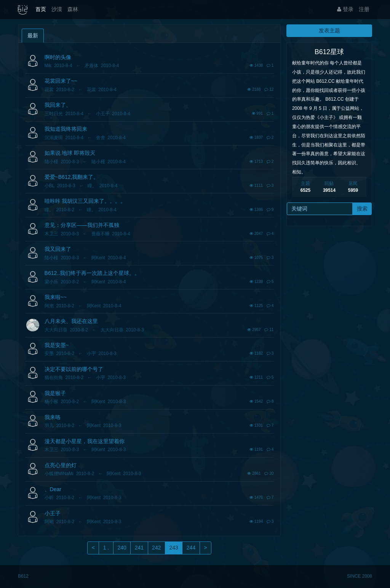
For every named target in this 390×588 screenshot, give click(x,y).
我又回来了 (58, 249)
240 (122, 548)
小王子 (53, 513)
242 (156, 548)
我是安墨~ (57, 345)
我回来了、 (58, 105)
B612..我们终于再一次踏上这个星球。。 (92, 273)
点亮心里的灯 (61, 465)
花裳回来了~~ (61, 81)
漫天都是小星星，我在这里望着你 (85, 441)
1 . (106, 548)
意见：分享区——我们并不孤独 (82, 225)
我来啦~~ (56, 297)
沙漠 (57, 9)
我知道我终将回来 (66, 129)
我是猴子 (55, 393)
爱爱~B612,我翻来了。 (72, 177)
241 (139, 548)
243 (173, 548)
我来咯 (53, 417)
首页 (41, 9)
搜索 (362, 209)
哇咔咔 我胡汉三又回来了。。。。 (85, 201)
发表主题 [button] (329, 31)
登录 (345, 9)
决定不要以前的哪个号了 (74, 369)
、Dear (53, 489)
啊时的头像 (58, 57)
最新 (33, 35)
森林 (73, 9)
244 (191, 548)
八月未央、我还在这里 (71, 321)
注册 (364, 9)
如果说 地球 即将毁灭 (70, 153)
